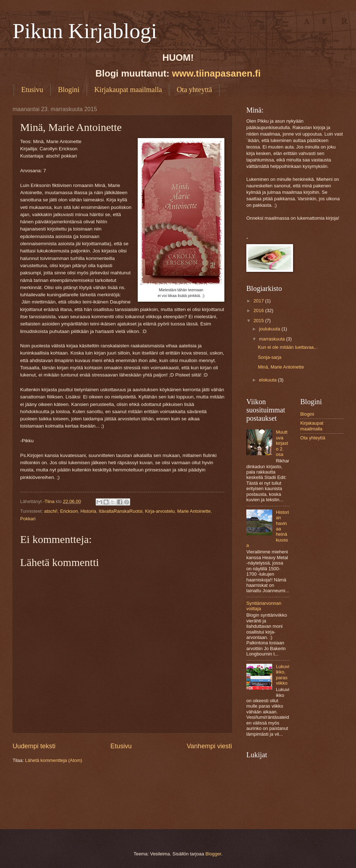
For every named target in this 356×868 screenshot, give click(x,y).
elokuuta (268, 380)
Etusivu (32, 90)
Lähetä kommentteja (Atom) (54, 760)
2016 (259, 310)
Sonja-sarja (270, 357)
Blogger (213, 854)
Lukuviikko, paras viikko (282, 675)
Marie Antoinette (194, 511)
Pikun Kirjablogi (85, 31)
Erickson (69, 511)
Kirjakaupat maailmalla (128, 90)
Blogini (69, 90)
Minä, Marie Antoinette (281, 367)
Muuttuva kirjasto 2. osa (282, 443)
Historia (88, 511)
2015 (259, 321)
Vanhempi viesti (209, 746)
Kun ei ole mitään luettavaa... (288, 347)
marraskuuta (272, 339)
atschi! (51, 511)
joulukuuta (270, 329)
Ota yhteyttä (194, 90)
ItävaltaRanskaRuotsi (121, 511)
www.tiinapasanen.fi (216, 73)
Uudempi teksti (34, 746)
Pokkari (28, 519)
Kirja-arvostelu (160, 511)
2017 (259, 301)
